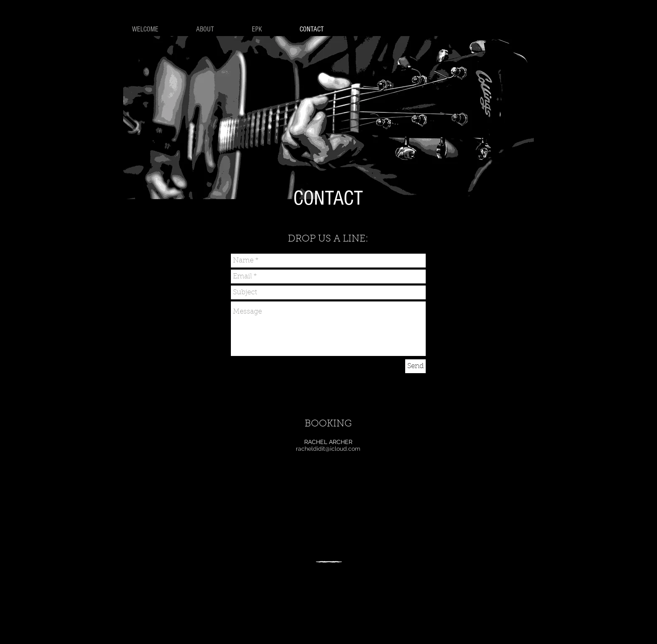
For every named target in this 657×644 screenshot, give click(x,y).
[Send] (415, 366)
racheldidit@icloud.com (328, 449)
